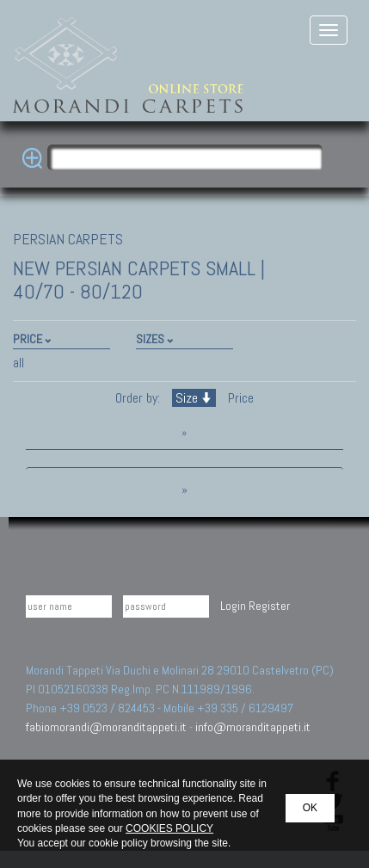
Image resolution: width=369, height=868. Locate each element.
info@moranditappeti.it (253, 727)
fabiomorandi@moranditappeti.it (106, 727)
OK (310, 808)
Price (239, 398)
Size (194, 398)
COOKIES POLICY (169, 828)
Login (233, 606)
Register (269, 606)
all (18, 363)
